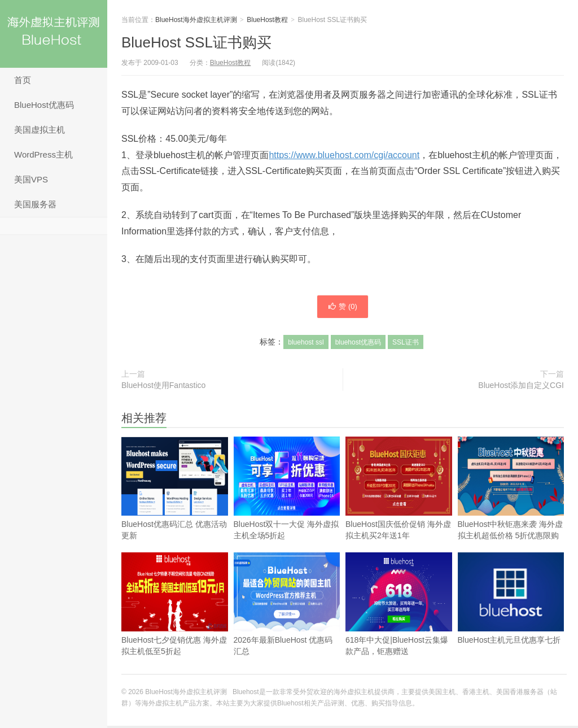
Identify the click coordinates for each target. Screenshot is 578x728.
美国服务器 (35, 204)
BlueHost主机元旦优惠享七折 (511, 619)
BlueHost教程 (267, 20)
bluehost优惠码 (358, 345)
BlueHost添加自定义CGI (521, 387)
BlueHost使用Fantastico (163, 387)
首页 (23, 80)
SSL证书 (406, 345)
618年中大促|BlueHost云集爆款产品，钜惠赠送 (399, 606)
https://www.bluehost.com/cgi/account (344, 155)
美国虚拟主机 (40, 130)
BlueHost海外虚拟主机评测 (54, 34)
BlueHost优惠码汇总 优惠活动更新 (175, 509)
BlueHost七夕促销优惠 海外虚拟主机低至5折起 (175, 625)
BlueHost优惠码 (44, 105)
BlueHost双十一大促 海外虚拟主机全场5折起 (287, 509)
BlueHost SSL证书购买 (196, 42)
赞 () (343, 308)
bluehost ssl (306, 345)
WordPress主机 (43, 154)
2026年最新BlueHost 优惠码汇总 (287, 625)
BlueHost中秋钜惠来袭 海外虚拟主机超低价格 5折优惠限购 (511, 509)
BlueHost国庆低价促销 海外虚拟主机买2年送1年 (399, 509)
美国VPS (31, 179)
